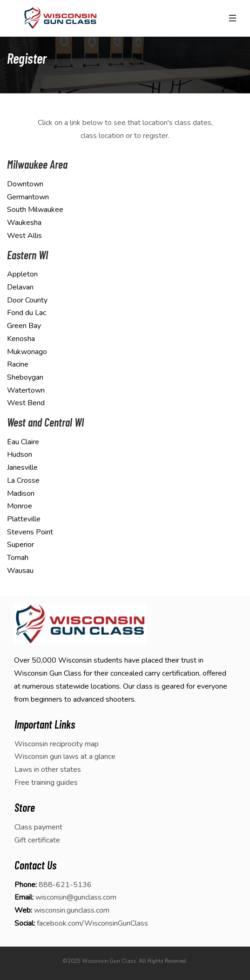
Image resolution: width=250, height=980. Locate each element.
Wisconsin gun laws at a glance (65, 756)
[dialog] (233, 961)
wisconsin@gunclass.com (76, 897)
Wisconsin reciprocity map (57, 744)
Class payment (38, 827)
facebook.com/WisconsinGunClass (92, 923)
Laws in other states (48, 770)
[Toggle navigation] (232, 18)
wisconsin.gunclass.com (72, 910)
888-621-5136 (65, 885)
